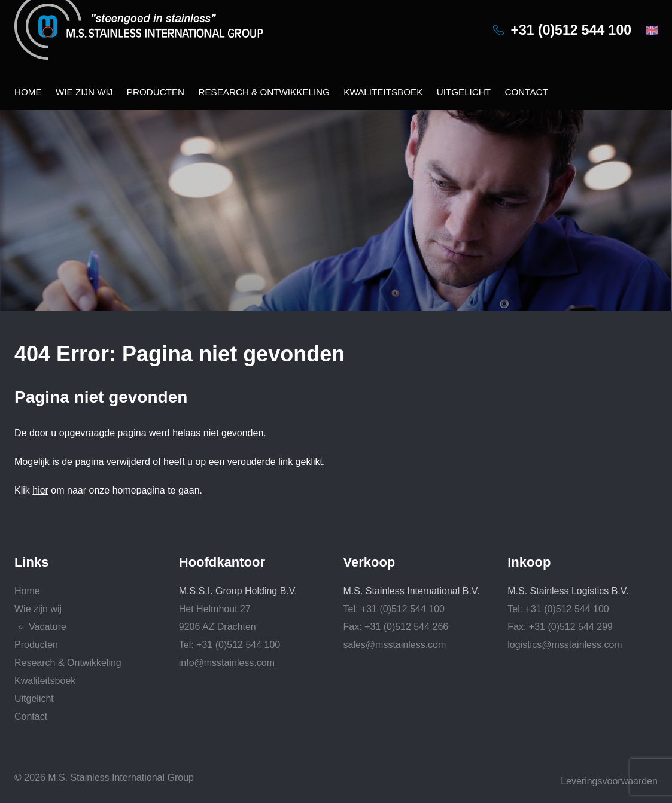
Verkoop (370, 562)
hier (40, 490)
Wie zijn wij (84, 92)
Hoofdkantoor (222, 562)
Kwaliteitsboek (383, 92)
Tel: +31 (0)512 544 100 (229, 645)
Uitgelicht (464, 92)
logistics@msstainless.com (565, 645)
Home (28, 92)
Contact (526, 92)
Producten (156, 92)
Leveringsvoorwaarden (609, 781)
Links (31, 562)
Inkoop (529, 562)
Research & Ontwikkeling (264, 92)
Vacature (48, 627)
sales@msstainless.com (395, 645)
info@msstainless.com (227, 663)
